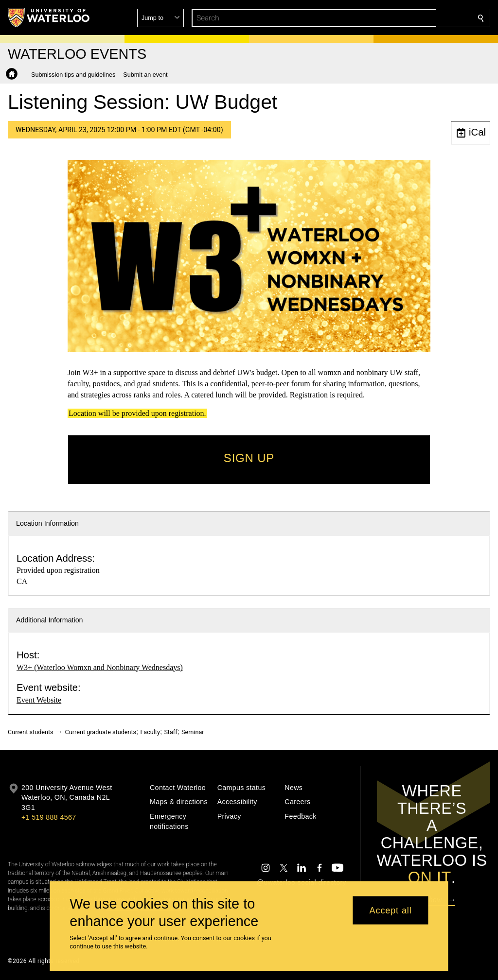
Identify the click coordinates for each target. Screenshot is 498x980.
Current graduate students (101, 732)
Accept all (391, 910)
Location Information (47, 523)
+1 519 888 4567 (49, 817)
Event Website (39, 700)
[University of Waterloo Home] (49, 17)
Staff (170, 732)
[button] (410, 18)
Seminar (193, 732)
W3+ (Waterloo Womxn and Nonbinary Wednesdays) (100, 667)
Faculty (150, 732)
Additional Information (50, 620)
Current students (31, 732)
